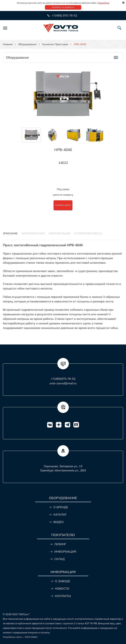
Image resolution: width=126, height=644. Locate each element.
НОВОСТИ (62, 589)
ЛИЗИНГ (60, 544)
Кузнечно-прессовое (55, 44)
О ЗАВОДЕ (63, 581)
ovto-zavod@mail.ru (63, 383)
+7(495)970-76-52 (63, 379)
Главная (8, 44)
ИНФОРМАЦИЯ (65, 552)
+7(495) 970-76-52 (64, 15)
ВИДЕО (59, 522)
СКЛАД (59, 559)
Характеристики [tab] (33, 233)
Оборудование (27, 44)
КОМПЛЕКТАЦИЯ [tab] (60, 233)
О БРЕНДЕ (61, 507)
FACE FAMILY (31, 637)
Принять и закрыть (63, 7)
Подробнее (104, 3)
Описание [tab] (10, 233)
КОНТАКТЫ (63, 596)
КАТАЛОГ (60, 515)
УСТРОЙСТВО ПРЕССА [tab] (88, 233)
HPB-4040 (63, 150)
